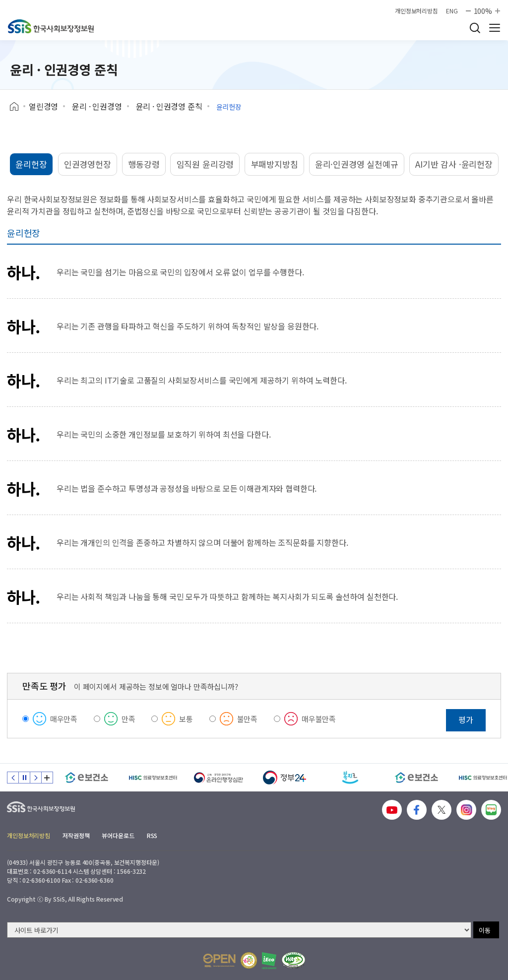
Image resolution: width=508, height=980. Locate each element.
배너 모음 (47, 778)
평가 (466, 719)
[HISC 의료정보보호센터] (153, 778)
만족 (128, 719)
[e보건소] (87, 778)
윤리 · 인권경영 (97, 106)
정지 (24, 778)
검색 (475, 28)
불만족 (248, 719)
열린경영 (43, 106)
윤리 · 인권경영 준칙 (169, 106)
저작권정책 (76, 835)
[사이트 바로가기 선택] (239, 930)
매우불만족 (319, 719)
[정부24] (285, 778)
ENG (452, 11)
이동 (485, 930)
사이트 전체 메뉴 (495, 28)
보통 (186, 719)
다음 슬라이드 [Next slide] (36, 778)
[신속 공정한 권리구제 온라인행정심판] (219, 778)
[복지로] (350, 778)
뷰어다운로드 (118, 835)
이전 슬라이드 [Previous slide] (13, 778)
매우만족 (64, 719)
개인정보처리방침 (416, 11)
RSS (152, 835)
